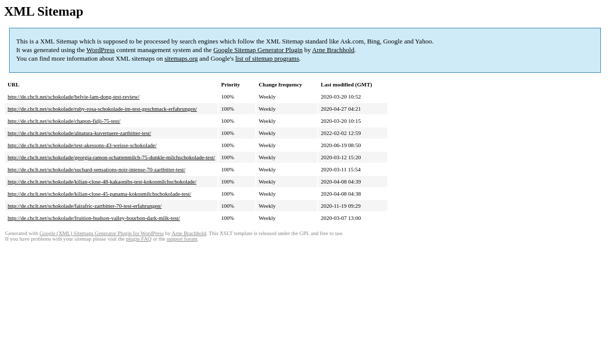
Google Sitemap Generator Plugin (258, 50)
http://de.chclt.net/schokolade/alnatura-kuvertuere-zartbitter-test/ (79, 133)
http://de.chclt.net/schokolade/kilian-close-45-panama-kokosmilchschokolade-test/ (99, 194)
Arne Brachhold (333, 50)
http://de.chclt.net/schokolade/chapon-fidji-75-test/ (64, 121)
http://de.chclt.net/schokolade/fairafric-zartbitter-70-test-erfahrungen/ (85, 206)
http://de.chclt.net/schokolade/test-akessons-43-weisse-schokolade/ (82, 145)
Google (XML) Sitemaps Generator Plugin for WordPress (102, 233)
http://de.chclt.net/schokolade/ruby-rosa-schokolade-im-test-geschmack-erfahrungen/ (102, 109)
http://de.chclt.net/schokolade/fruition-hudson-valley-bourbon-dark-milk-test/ (94, 218)
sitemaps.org (181, 58)
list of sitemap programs (267, 58)
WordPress (101, 50)
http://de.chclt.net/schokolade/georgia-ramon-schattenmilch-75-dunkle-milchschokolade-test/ (111, 157)
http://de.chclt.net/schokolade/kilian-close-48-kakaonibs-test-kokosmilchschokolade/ (102, 181)
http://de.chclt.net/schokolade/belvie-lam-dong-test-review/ (74, 97)
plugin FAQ (139, 239)
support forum (182, 239)
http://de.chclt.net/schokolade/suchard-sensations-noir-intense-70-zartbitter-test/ (96, 169)
